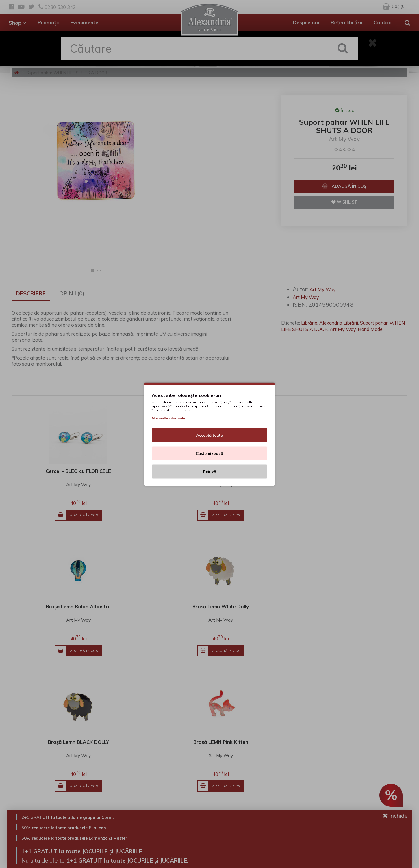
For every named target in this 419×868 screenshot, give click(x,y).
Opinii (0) (72, 293)
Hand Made (370, 329)
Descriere (31, 293)
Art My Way (344, 139)
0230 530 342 (57, 7)
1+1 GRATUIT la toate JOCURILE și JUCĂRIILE (101, 851)
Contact (383, 22)
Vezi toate (392, 545)
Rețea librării (346, 22)
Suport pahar (374, 323)
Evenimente (84, 22)
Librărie (309, 323)
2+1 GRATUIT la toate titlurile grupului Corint (82, 817)
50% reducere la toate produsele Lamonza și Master (92, 838)
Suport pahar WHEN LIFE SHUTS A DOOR (67, 73)
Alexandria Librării (339, 323)
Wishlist (344, 202)
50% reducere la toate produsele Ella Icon (77, 827)
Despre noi (306, 22)
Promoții (48, 22)
